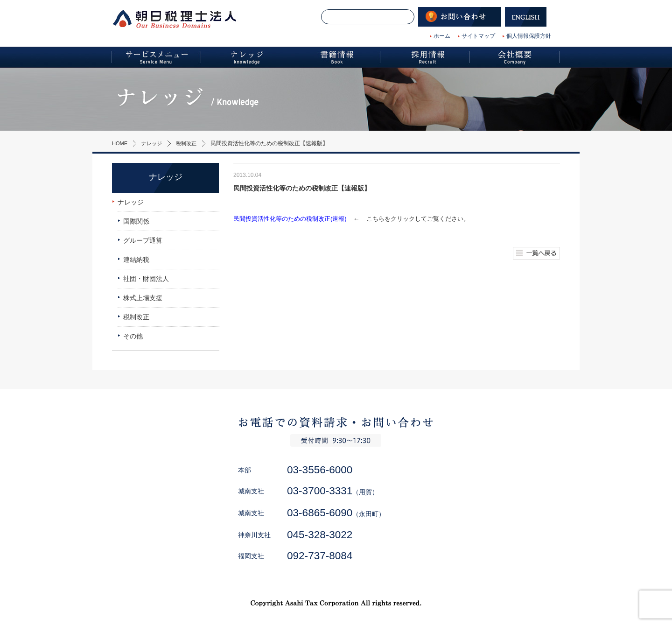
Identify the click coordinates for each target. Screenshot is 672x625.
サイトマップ (478, 36)
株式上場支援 (143, 298)
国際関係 (136, 221)
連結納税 (136, 260)
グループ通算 (143, 240)
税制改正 (190, 143)
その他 (133, 336)
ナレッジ (154, 143)
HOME (120, 143)
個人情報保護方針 (529, 36)
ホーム (442, 36)
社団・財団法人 (146, 279)
